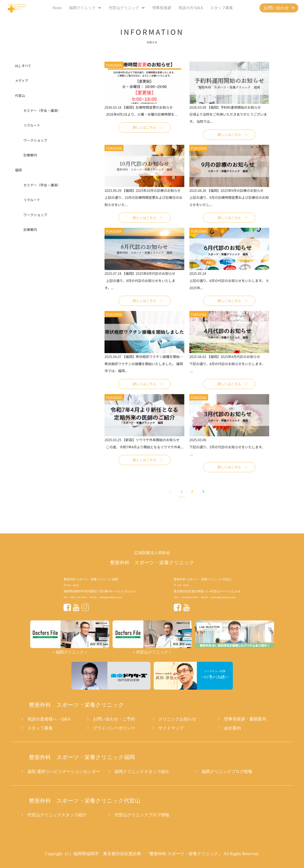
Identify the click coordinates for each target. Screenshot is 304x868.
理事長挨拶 (162, 8)
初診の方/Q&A (191, 8)
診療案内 (30, 155)
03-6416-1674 (190, 597)
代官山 (20, 95)
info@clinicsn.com (111, 597)
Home (57, 8)
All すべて (23, 66)
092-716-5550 (79, 597)
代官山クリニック (127, 8)
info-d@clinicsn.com (223, 597)
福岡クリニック (85, 8)
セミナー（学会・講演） (42, 110)
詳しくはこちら (144, 127)
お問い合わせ (276, 8)
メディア (22, 80)
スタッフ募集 (222, 8)
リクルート (32, 125)
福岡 (18, 170)
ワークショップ (35, 140)
